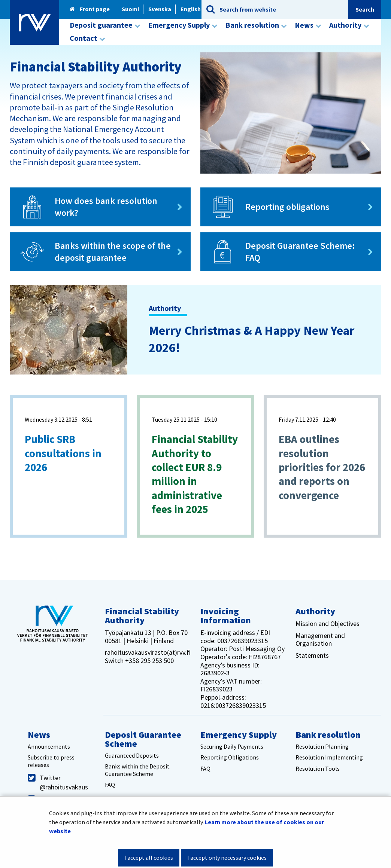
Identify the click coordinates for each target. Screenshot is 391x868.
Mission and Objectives (328, 624)
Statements (312, 655)
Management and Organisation (320, 640)
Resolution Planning (322, 746)
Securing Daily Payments (232, 746)
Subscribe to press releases (51, 761)
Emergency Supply (239, 735)
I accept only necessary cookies (227, 858)
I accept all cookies (149, 858)
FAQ (110, 785)
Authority (315, 611)
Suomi (130, 9)
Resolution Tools (318, 768)
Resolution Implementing (329, 757)
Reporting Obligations (230, 757)
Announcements (49, 746)
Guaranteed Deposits (132, 755)
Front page (90, 9)
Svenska (160, 9)
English (191, 9)
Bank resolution (328, 735)
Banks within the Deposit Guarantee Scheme (137, 770)
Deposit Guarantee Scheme (143, 739)
